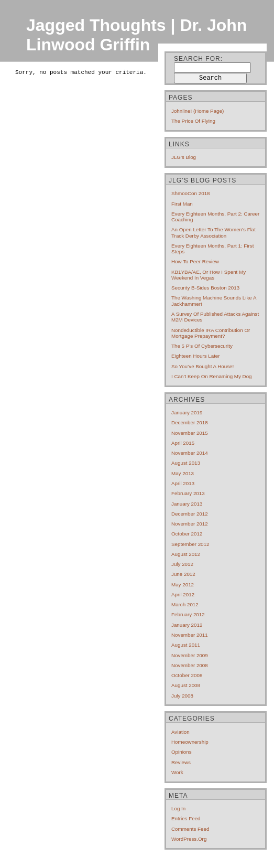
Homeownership (190, 742)
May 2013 (183, 473)
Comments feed (190, 829)
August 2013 (186, 463)
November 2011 (190, 635)
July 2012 (182, 564)
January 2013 (187, 504)
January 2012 (187, 625)
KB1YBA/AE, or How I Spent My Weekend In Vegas (209, 275)
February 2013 (188, 493)
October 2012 (187, 534)
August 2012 (186, 554)
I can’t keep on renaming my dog (212, 376)
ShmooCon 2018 (191, 193)
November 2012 (190, 524)
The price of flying (193, 121)
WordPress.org (189, 839)
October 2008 (187, 675)
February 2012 (188, 614)
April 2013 (183, 483)
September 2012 (190, 544)
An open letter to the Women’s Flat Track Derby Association (213, 232)
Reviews (181, 762)
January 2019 (187, 412)
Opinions (182, 752)
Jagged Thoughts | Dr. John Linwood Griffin (136, 35)
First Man (182, 204)
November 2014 (190, 453)
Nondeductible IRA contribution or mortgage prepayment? (211, 333)
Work (177, 772)
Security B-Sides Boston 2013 (205, 288)
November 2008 (190, 665)
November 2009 (190, 655)
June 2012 (183, 574)
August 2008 (186, 685)
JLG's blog (184, 157)
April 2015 (183, 443)
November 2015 (190, 433)
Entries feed (186, 818)
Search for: (198, 59)
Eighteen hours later (196, 356)
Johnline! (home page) (198, 111)
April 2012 (183, 594)
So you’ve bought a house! (202, 366)
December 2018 (190, 422)
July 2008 (182, 696)
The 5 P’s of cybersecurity (202, 346)
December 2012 (190, 514)
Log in (178, 808)
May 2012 (183, 585)
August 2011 (186, 645)
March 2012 (185, 604)
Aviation (180, 732)
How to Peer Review (195, 261)
